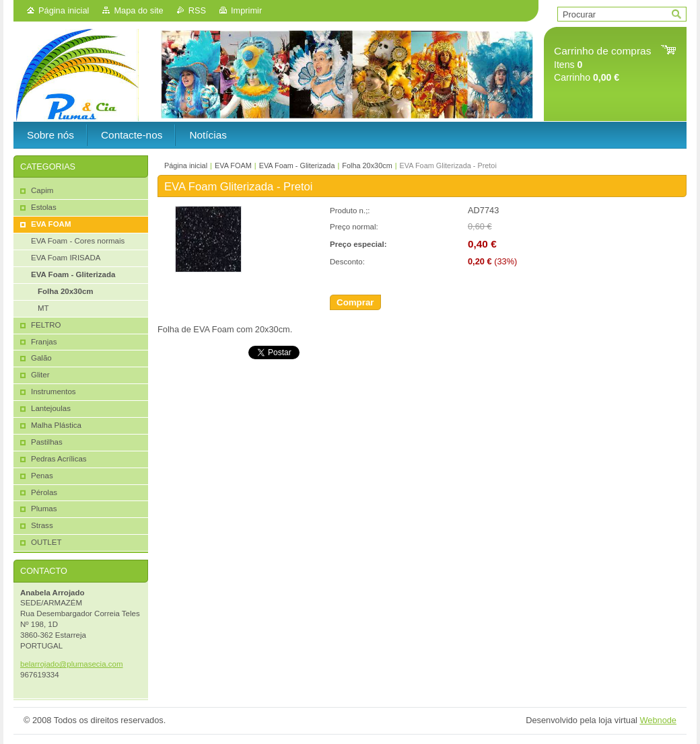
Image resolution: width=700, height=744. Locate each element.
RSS (197, 10)
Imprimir (246, 10)
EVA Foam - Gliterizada (297, 165)
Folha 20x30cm (367, 165)
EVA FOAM (233, 165)
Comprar (355, 302)
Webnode (658, 720)
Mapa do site (138, 10)
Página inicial (64, 10)
